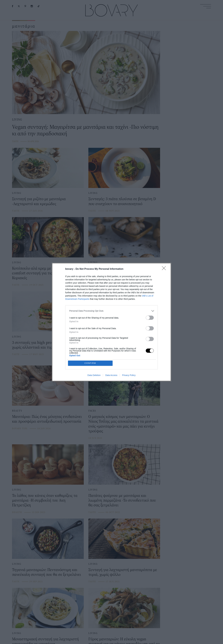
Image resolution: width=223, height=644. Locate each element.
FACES (92, 411)
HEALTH (93, 285)
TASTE (15, 141)
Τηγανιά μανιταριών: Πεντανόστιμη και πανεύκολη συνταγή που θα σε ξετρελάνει (46, 572)
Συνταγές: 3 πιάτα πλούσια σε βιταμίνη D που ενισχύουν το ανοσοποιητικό (122, 201)
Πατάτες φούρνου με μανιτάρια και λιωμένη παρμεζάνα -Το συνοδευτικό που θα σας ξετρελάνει (122, 500)
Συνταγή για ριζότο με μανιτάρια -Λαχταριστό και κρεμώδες (39, 201)
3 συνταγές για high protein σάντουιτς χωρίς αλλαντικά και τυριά (44, 345)
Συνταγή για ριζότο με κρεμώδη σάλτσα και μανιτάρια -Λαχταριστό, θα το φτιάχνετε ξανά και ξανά (124, 347)
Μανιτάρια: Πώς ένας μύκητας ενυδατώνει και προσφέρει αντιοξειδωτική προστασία (47, 419)
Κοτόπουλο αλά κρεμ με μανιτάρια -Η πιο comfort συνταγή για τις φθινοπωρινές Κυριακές (46, 273)
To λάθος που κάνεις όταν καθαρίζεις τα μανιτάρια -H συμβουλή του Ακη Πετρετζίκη (45, 500)
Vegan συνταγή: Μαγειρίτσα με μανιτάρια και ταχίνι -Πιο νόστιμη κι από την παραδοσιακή (85, 130)
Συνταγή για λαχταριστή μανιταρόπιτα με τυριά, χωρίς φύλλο (123, 572)
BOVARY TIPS (20, 428)
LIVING (17, 119)
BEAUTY (17, 411)
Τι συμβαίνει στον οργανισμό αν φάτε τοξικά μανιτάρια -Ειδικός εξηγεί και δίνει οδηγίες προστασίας (123, 273)
